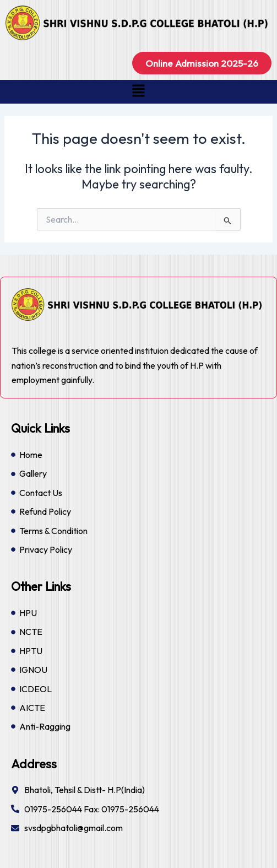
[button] (138, 92)
